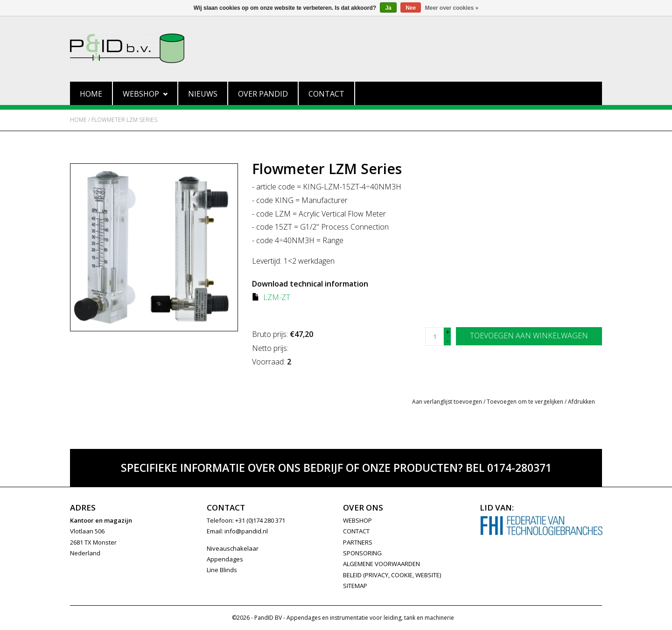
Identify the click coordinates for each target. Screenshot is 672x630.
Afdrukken (581, 402)
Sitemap (355, 586)
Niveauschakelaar (233, 548)
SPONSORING (362, 553)
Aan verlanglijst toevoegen (447, 402)
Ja (388, 8)
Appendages (225, 559)
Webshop (145, 94)
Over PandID (263, 94)
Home (91, 94)
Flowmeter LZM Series (124, 120)
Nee (411, 8)
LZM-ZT (277, 297)
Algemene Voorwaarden (381, 564)
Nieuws (203, 94)
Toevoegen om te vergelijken (526, 402)
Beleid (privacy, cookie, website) (392, 575)
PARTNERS (358, 542)
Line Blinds (222, 570)
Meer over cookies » (452, 8)
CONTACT (356, 531)
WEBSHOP (357, 520)
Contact (326, 94)
